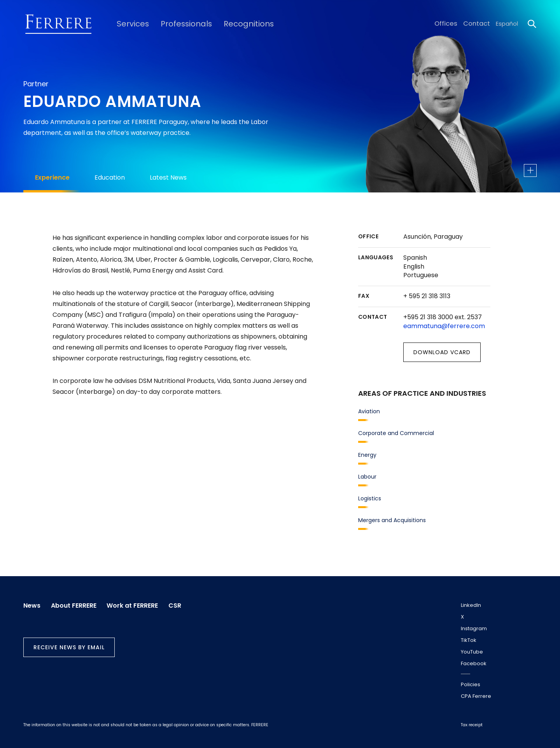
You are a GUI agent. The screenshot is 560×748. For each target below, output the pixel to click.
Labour (367, 477)
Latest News (168, 177)
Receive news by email (69, 645)
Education (110, 177)
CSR (183, 604)
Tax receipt (472, 725)
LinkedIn (471, 605)
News (32, 604)
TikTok (469, 640)
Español (507, 24)
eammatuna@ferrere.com (444, 326)
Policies (471, 684)
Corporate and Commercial (396, 433)
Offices (450, 24)
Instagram (474, 628)
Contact (478, 24)
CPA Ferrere (476, 696)
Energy (367, 455)
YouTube (472, 652)
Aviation (369, 411)
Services (129, 24)
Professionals (178, 24)
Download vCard (442, 352)
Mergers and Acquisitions (392, 520)
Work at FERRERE (138, 604)
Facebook (474, 663)
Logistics (370, 498)
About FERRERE (76, 604)
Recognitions (235, 24)
